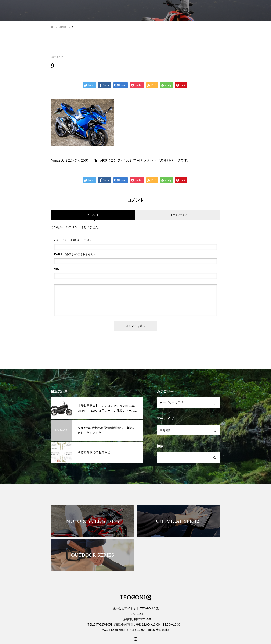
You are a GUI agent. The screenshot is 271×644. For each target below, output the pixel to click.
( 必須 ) (72, 240)
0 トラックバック (178, 215)
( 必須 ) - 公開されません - (74, 254)
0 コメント (93, 215)
